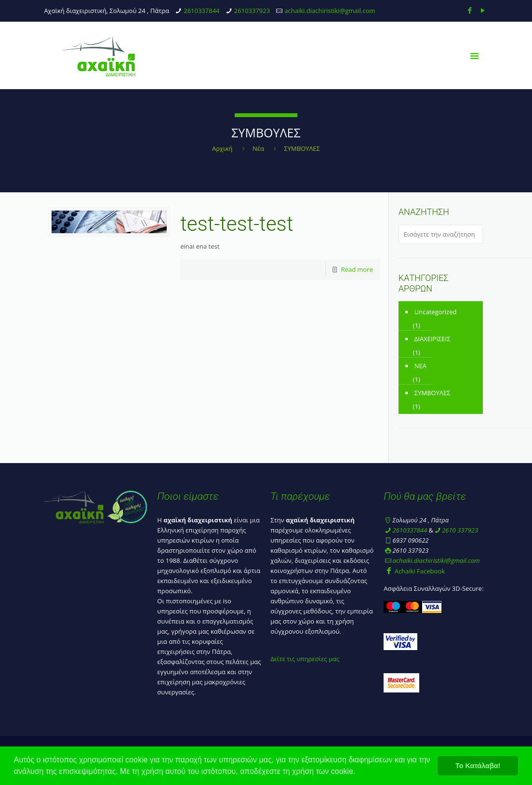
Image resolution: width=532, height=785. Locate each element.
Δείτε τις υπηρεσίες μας (305, 659)
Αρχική (222, 148)
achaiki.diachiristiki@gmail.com (330, 11)
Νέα (258, 148)
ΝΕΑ (420, 366)
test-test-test (237, 224)
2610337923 (252, 11)
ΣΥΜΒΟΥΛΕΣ (432, 393)
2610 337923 (460, 530)
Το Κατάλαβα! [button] (478, 766)
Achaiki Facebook (414, 571)
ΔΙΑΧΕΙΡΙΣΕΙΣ (432, 339)
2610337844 (201, 11)
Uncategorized (436, 312)
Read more (357, 269)
